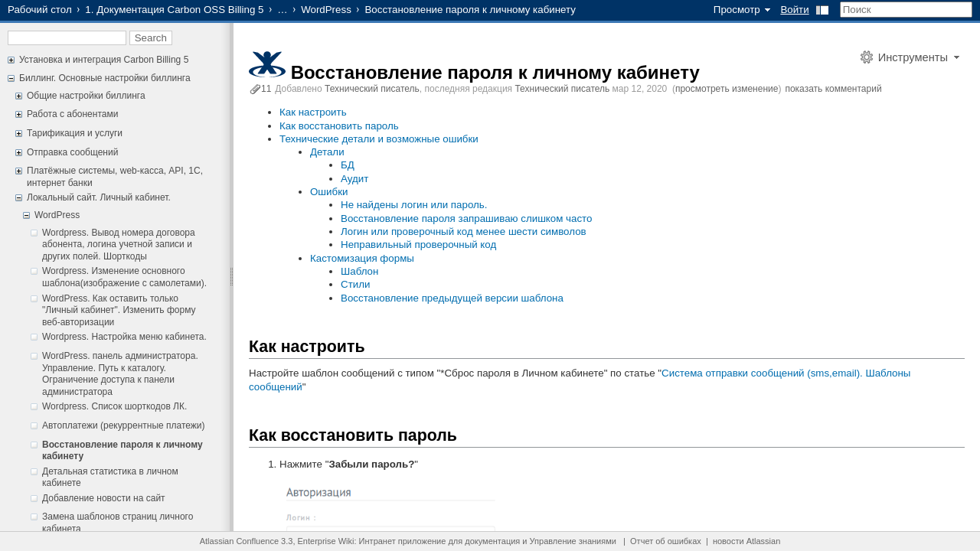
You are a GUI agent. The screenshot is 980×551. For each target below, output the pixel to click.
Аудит (354, 179)
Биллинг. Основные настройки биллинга (105, 78)
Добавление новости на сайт (104, 498)
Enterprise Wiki (326, 541)
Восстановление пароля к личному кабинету (495, 72)
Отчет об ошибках (666, 541)
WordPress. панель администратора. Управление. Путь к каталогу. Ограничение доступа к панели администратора (120, 374)
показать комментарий (833, 89)
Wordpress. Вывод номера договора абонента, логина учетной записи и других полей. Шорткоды (119, 245)
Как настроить (313, 112)
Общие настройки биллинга (86, 96)
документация (492, 541)
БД (348, 165)
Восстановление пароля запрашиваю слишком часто (467, 218)
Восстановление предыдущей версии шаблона (452, 298)
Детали (327, 152)
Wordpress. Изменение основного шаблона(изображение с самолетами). (124, 277)
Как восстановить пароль (339, 126)
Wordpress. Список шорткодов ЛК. (114, 406)
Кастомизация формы (362, 258)
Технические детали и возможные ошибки (379, 139)
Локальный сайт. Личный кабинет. (99, 197)
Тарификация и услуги (75, 133)
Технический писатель (372, 89)
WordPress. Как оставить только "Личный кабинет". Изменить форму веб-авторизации (119, 310)
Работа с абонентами (72, 114)
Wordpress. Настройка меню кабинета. (124, 337)
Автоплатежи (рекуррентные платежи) (124, 425)
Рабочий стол (40, 10)
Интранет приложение (403, 541)
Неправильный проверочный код (418, 245)
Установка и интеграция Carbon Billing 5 (104, 60)
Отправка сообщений (72, 152)
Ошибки (329, 192)
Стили (355, 284)
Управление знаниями (573, 541)
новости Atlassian (746, 541)
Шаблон (359, 271)
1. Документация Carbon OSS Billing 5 (174, 10)
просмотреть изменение (727, 89)
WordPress (326, 10)
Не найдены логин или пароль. (414, 205)
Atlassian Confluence (239, 541)
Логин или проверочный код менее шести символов (464, 231)
